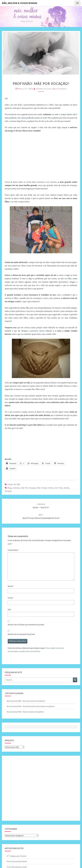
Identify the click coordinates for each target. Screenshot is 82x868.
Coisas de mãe (14, 484)
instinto (16, 488)
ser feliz (59, 488)
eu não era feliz (65, 279)
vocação (8, 491)
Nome (11, 586)
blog (10, 488)
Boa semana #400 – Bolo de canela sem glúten (26, 701)
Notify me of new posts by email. (21, 634)
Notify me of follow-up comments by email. (26, 625)
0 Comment (61, 89)
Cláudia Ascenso (44, 89)
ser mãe (40, 108)
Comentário (13, 550)
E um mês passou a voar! (17, 867)
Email (11, 598)
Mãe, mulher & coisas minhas (20, 3)
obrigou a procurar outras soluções (37, 331)
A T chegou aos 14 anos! (17, 856)
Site (9, 609)
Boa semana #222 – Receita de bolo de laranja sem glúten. (31, 706)
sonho (66, 488)
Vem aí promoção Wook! (17, 861)
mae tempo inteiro (46, 488)
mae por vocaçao (28, 488)
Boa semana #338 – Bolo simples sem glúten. (25, 712)
